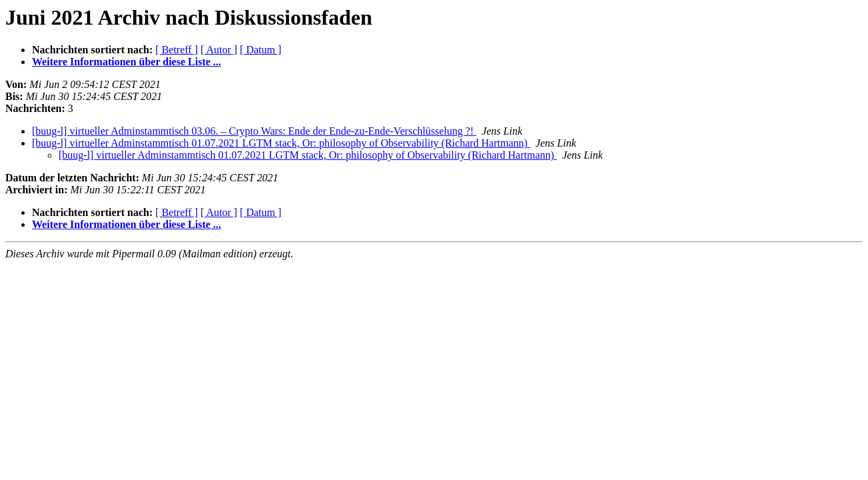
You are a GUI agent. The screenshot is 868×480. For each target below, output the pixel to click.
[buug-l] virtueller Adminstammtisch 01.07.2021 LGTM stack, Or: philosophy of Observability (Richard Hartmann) (281, 143)
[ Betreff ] (177, 50)
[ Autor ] (219, 50)
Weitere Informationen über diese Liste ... (127, 62)
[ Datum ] (260, 50)
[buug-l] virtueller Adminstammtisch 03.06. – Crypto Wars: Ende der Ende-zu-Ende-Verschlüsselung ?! (254, 131)
